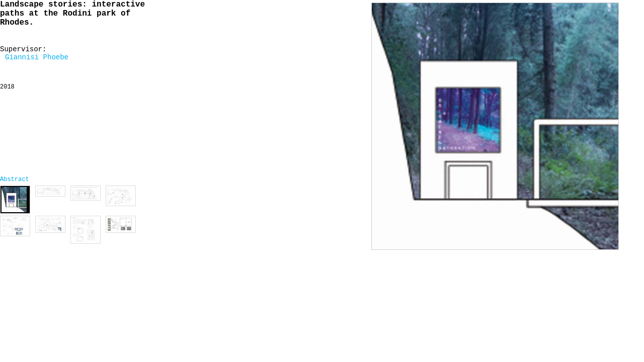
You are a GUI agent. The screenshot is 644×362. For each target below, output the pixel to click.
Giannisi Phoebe (37, 57)
